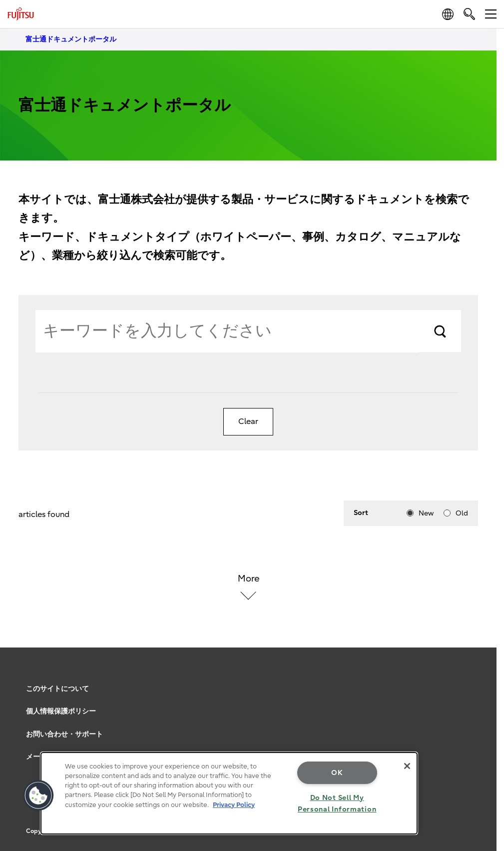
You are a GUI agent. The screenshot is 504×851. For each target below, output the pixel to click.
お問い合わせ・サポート (64, 734)
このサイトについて (57, 689)
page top (482, 675)
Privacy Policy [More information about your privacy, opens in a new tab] (234, 805)
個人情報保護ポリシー (61, 711)
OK (337, 773)
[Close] (407, 766)
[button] (38, 795)
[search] (469, 14)
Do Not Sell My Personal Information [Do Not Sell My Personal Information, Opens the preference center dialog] (337, 803)
